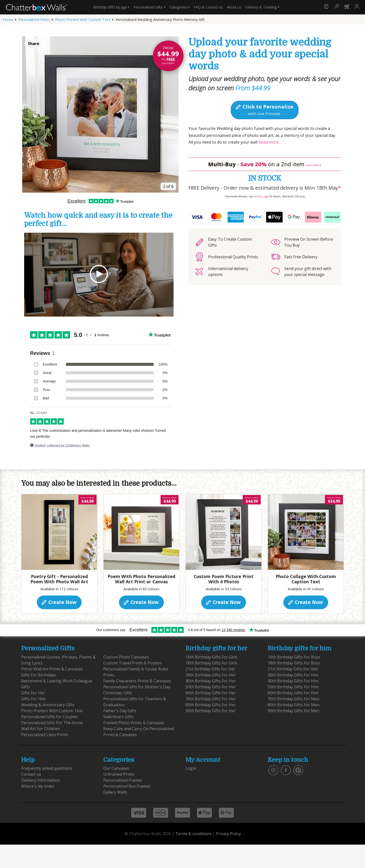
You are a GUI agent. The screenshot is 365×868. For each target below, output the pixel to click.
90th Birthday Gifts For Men (294, 711)
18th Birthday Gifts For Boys (294, 663)
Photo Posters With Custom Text (83, 20)
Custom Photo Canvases (126, 657)
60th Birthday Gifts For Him (293, 693)
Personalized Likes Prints (45, 735)
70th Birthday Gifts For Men (294, 699)
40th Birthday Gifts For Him (293, 681)
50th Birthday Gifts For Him (293, 687)
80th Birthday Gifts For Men (294, 705)
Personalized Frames (123, 780)
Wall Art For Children (40, 729)
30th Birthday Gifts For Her (211, 675)
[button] (326, 7)
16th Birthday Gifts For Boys (294, 657)
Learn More (313, 165)
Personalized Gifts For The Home (52, 723)
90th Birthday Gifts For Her (211, 711)
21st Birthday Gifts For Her (210, 669)
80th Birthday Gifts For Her (211, 705)
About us (234, 7)
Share (34, 44)
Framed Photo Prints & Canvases (134, 723)
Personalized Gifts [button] (148, 7)
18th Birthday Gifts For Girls (211, 663)
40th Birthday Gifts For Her (211, 681)
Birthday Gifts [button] (110, 7)
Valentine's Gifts (119, 717)
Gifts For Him (33, 699)
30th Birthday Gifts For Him (293, 675)
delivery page (261, 196)
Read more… (269, 142)
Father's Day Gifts (120, 711)
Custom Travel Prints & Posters (133, 663)
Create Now (59, 602)
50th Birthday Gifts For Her (211, 687)
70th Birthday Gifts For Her (211, 699)
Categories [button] (178, 7)
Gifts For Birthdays (39, 675)
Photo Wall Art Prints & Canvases (52, 669)
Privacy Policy (228, 834)
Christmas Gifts (118, 693)
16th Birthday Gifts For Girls (211, 657)
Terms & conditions (193, 834)
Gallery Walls (115, 792)
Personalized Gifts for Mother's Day (137, 687)
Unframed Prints (119, 774)
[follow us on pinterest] (298, 770)
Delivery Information (41, 780)
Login (191, 768)
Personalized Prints (34, 20)
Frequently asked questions (47, 768)
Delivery (261, 7)
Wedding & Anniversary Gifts (48, 705)
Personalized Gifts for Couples (50, 717)
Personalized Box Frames (127, 786)
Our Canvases (116, 768)
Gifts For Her (33, 693)
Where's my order (38, 786)
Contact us (208, 7)
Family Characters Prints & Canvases (137, 681)
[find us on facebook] (286, 770)
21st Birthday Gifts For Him (293, 669)
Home (8, 20)
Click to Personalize (264, 109)
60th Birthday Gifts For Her (211, 693)
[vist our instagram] (273, 770)
